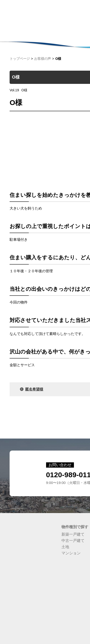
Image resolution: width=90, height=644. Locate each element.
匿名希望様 (34, 389)
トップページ (20, 59)
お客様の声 (42, 59)
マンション (71, 553)
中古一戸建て (73, 541)
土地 (65, 547)
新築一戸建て (73, 534)
